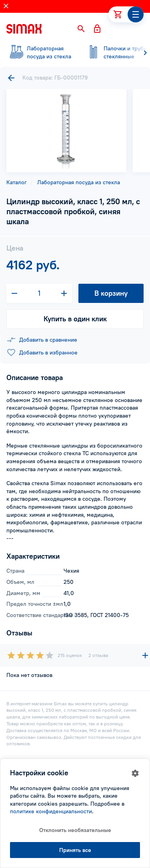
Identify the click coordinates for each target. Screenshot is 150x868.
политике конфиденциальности (51, 811)
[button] (81, 29)
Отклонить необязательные (75, 830)
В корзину (111, 293)
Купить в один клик (75, 319)
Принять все (75, 850)
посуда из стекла (40, 52)
